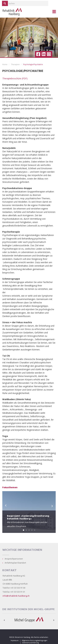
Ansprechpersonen (14, 559)
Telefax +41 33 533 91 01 (14, 592)
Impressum (15, 640)
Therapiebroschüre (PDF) (15, 78)
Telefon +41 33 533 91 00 (14, 588)
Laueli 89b (7, 580)
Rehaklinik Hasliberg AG (14, 576)
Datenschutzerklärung (30, 643)
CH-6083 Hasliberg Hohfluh (15, 584)
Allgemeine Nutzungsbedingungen (35, 640)
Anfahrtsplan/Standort (15, 563)
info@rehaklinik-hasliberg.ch (16, 596)
